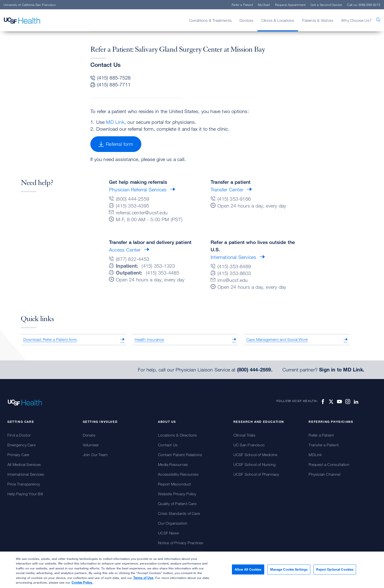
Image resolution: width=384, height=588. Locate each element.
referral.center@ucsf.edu (142, 213)
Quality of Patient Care (177, 504)
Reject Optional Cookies (335, 572)
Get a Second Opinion (326, 5)
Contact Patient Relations (180, 455)
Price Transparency (24, 484)
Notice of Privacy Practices (181, 543)
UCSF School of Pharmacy (256, 474)
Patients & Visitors (318, 20)
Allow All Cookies (248, 572)
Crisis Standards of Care (179, 513)
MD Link (115, 122)
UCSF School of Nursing (254, 464)
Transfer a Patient (324, 445)
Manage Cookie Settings (289, 572)
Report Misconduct (174, 484)
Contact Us (168, 445)
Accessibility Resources (178, 474)
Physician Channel (324, 474)
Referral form (116, 144)
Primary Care (18, 455)
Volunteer (91, 445)
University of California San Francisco (30, 5)
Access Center (125, 250)
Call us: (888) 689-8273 (364, 5)
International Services (233, 257)
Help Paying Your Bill (25, 494)
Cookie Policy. (82, 585)
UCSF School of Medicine (255, 455)
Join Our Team (95, 455)
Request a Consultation (329, 464)
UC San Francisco (249, 445)
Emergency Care (21, 445)
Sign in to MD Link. (342, 370)
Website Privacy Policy (177, 494)
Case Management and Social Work (277, 339)
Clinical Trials (244, 435)
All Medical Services (24, 464)
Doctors (246, 20)
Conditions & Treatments (210, 20)
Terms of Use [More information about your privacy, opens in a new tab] (143, 580)
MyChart (264, 5)
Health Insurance (149, 339)
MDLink (315, 455)
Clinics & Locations (278, 20)
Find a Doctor (19, 435)
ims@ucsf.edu (233, 280)
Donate (89, 435)
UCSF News (168, 533)
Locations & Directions (177, 435)
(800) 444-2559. (255, 370)
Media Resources (173, 464)
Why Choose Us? (356, 20)
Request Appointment (290, 5)
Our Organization (173, 523)
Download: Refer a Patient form (50, 339)
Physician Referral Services (138, 190)
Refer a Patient (242, 5)
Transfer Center (227, 190)
